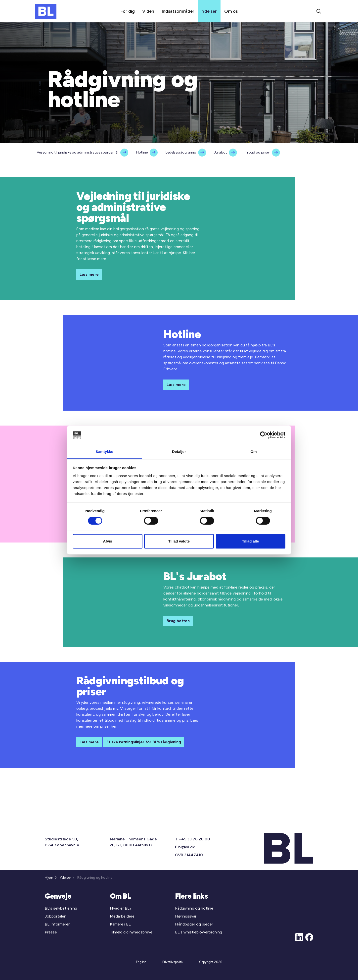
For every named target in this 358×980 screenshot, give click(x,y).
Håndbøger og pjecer (194, 924)
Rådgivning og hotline (194, 908)
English (141, 962)
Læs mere (89, 274)
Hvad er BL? (121, 908)
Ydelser (209, 11)
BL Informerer (57, 924)
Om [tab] (253, 452)
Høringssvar (186, 916)
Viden (148, 11)
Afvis (108, 541)
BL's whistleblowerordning (199, 932)
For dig (128, 11)
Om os (231, 11)
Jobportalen (56, 916)
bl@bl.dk (186, 847)
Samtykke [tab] (105, 452)
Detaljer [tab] (179, 452)
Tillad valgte (179, 541)
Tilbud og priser (257, 152)
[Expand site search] (319, 11)
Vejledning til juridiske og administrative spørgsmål (78, 152)
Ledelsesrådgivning (181, 152)
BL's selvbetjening (61, 908)
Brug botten (178, 621)
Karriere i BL (120, 924)
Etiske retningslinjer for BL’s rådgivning (144, 742)
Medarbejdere (122, 916)
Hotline (142, 152)
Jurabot (221, 152)
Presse (51, 932)
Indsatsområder (178, 11)
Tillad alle (250, 541)
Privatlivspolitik (173, 962)
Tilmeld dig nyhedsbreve (131, 932)
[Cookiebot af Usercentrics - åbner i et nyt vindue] (264, 435)
